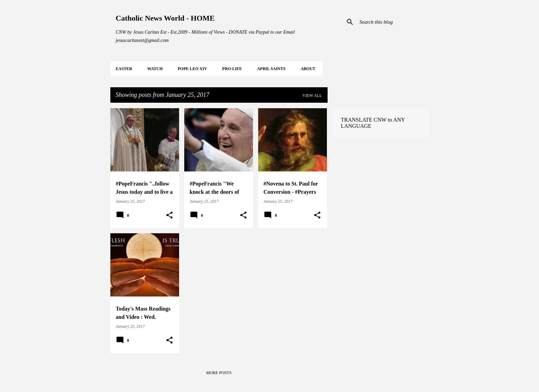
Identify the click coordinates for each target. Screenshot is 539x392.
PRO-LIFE (232, 69)
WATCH (155, 69)
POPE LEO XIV (192, 69)
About (308, 69)
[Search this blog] (393, 22)
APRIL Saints (271, 69)
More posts (219, 373)
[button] (169, 215)
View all (312, 96)
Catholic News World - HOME (165, 18)
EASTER (124, 69)
